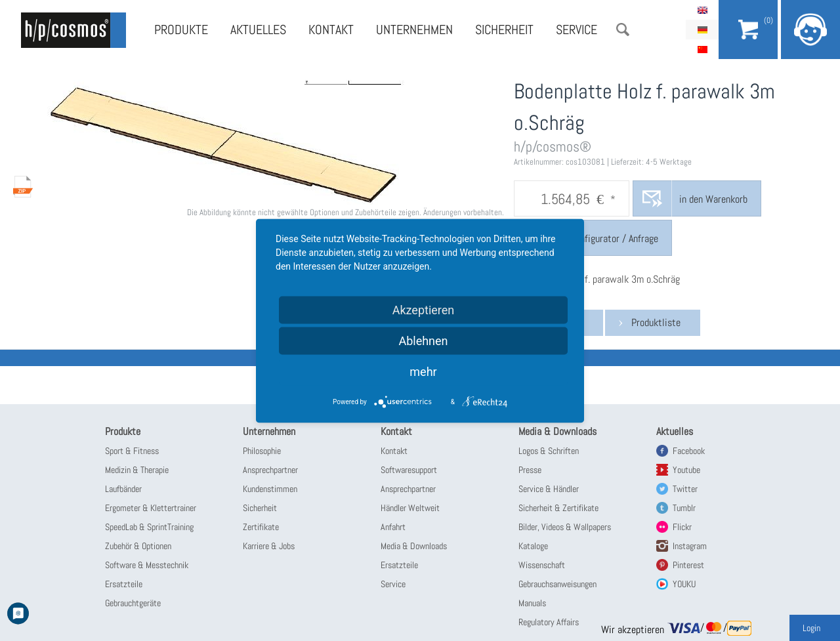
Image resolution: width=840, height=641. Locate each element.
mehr (423, 371)
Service (577, 30)
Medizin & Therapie (137, 470)
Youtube (686, 470)
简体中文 (702, 49)
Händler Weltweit (410, 508)
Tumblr (684, 508)
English (702, 10)
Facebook (689, 451)
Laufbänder (123, 489)
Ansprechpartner (270, 470)
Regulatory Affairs (549, 622)
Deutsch (702, 30)
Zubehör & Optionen (138, 546)
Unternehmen (414, 30)
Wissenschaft (542, 565)
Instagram (690, 546)
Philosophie (262, 451)
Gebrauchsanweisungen (557, 584)
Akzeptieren (424, 309)
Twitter (685, 489)
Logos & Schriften (549, 451)
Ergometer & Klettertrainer (151, 508)
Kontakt (331, 30)
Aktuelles (258, 30)
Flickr (682, 527)
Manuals (532, 603)
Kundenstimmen (270, 489)
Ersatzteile (124, 584)
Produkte (181, 30)
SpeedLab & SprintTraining (149, 527)
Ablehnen (423, 340)
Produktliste (656, 322)
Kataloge (533, 546)
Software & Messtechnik (147, 565)
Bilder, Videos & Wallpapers (565, 527)
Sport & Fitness (132, 451)
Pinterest (688, 565)
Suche (623, 30)
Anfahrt (393, 527)
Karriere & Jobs (269, 546)
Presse (530, 470)
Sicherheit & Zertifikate (558, 508)
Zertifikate (261, 527)
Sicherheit (504, 30)
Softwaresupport (409, 470)
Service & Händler (549, 489)
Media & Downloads (414, 546)
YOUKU (684, 584)
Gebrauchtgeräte (133, 603)
